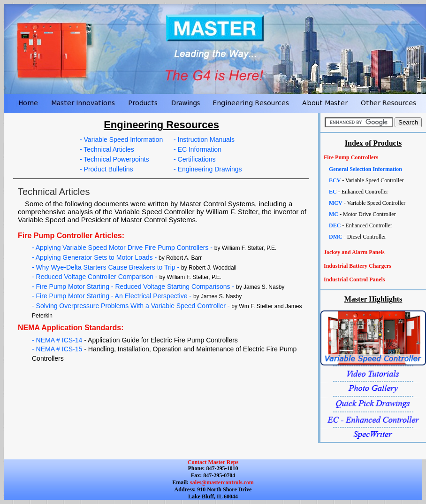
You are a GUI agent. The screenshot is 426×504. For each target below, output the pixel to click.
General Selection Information (365, 169)
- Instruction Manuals (204, 140)
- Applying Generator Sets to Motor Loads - (117, 257)
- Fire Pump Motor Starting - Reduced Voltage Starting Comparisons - (158, 287)
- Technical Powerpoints (114, 159)
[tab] (373, 158)
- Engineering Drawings (208, 169)
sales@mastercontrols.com (221, 482)
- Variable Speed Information (121, 140)
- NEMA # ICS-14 (135, 340)
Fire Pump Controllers (351, 157)
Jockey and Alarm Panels (354, 252)
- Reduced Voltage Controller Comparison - (127, 277)
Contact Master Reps (213, 462)
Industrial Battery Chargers (358, 266)
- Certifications (194, 159)
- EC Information (198, 149)
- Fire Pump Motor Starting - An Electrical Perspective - (137, 296)
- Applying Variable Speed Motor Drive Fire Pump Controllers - (154, 248)
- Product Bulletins (106, 169)
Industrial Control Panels (354, 279)
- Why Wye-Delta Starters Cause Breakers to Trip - (134, 267)
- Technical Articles (107, 149)
